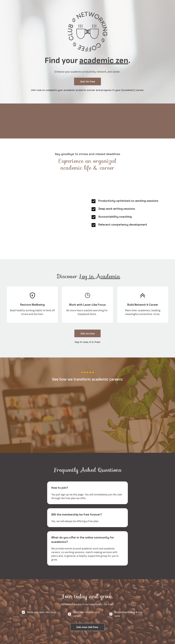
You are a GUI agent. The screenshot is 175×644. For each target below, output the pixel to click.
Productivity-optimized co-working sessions (128, 200)
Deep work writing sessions (117, 208)
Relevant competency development (123, 224)
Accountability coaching (115, 216)
